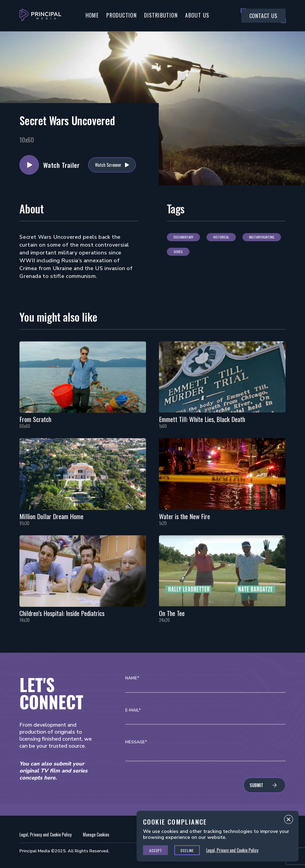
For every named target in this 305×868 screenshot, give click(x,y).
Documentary (183, 237)
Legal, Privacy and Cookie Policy (45, 835)
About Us (197, 15)
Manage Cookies (96, 835)
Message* (136, 742)
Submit (256, 785)
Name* (132, 678)
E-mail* (133, 710)
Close (289, 821)
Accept (155, 850)
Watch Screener (108, 165)
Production (121, 15)
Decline (187, 850)
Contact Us (263, 16)
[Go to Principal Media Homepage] (40, 16)
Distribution (161, 15)
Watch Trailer (29, 165)
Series (178, 252)
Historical (221, 237)
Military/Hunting (262, 237)
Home (92, 15)
